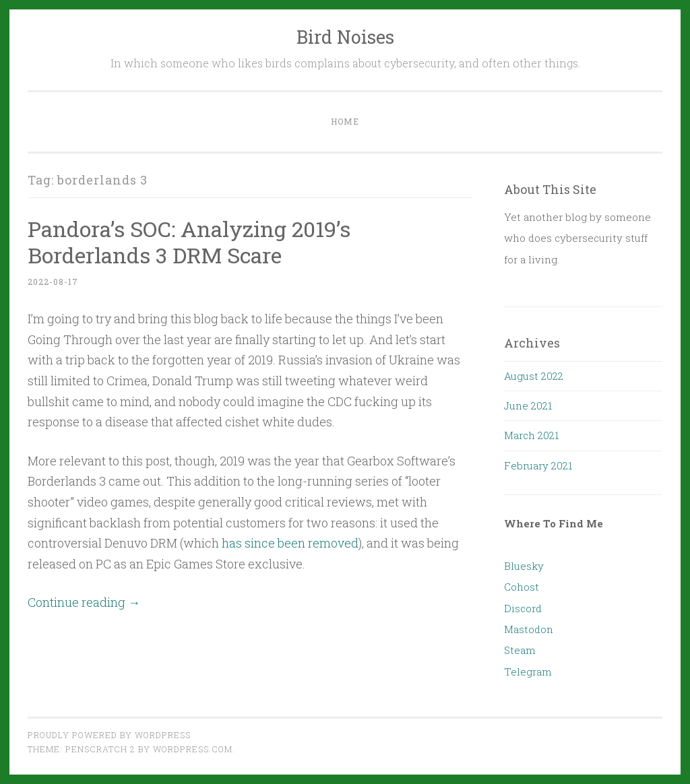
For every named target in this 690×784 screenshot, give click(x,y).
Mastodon (529, 629)
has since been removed (290, 543)
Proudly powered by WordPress (109, 735)
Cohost (522, 587)
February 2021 (538, 465)
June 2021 (528, 405)
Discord (523, 608)
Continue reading (84, 602)
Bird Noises (345, 37)
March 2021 (531, 435)
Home (345, 121)
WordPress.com (193, 749)
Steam (520, 650)
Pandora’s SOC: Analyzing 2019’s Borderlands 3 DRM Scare (189, 242)
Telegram (528, 672)
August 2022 (534, 376)
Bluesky (524, 566)
